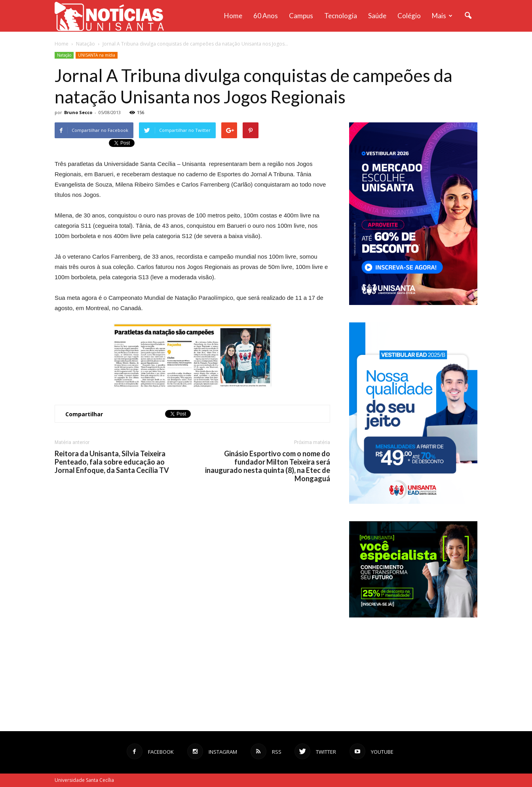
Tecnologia (341, 16)
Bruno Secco (78, 112)
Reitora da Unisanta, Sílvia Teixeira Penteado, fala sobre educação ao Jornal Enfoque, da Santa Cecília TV (112, 462)
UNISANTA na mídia (97, 55)
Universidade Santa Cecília (84, 780)
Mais (442, 16)
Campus (301, 16)
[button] (468, 16)
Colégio (409, 16)
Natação (64, 55)
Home (233, 16)
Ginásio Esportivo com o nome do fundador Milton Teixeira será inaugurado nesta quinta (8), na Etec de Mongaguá (268, 466)
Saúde (377, 16)
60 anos (266, 16)
